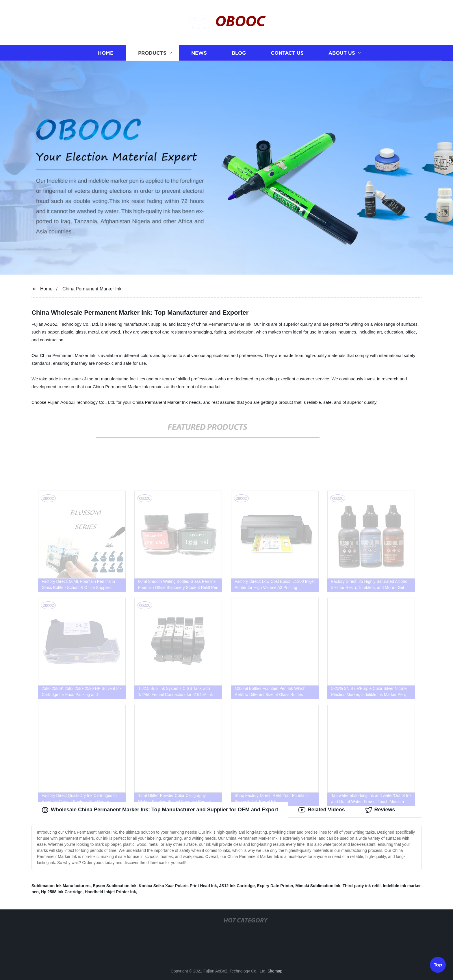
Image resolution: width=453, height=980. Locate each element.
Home (106, 53)
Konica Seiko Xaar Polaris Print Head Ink (178, 886)
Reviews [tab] (380, 810)
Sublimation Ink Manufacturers (61, 886)
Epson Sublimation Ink (115, 886)
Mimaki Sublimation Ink (318, 886)
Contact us (287, 53)
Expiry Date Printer (275, 886)
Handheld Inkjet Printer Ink (110, 892)
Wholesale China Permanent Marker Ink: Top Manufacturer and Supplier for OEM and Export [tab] (160, 810)
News (199, 53)
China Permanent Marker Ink (92, 289)
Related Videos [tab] (322, 810)
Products (152, 53)
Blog (239, 53)
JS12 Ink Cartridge (237, 886)
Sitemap (275, 971)
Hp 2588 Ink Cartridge (62, 892)
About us (342, 53)
